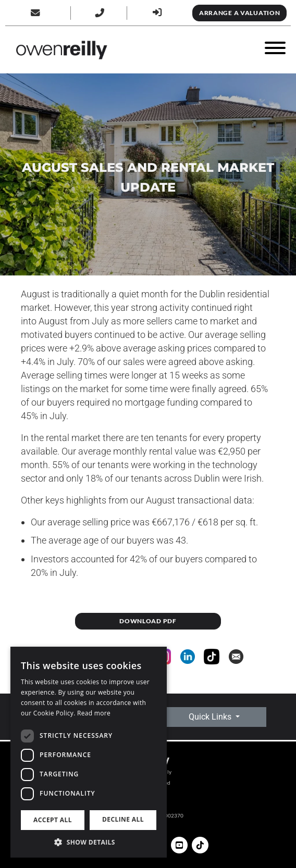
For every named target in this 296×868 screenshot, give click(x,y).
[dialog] (89, 752)
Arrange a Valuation (240, 13)
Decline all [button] (123, 819)
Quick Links (211, 717)
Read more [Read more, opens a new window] (94, 713)
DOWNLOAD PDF (148, 621)
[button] (89, 842)
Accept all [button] (53, 820)
